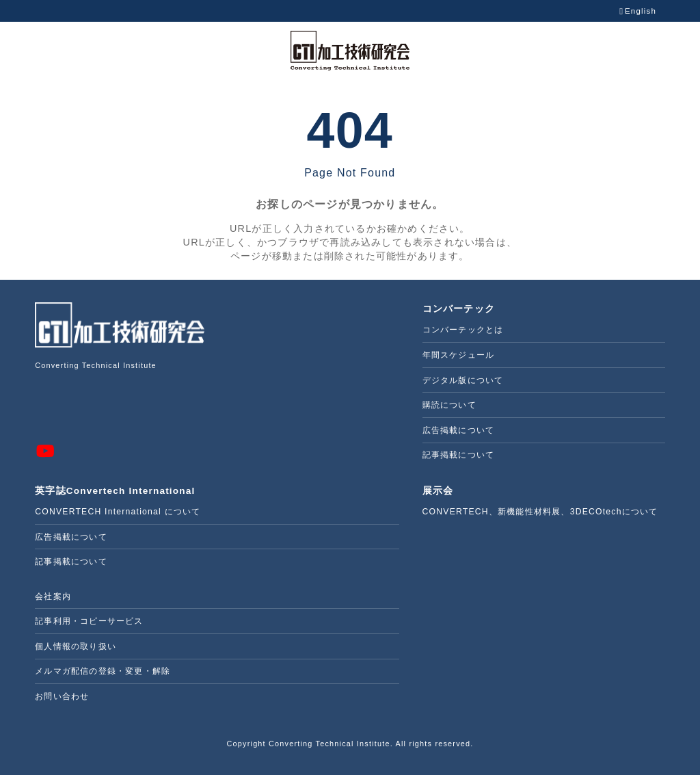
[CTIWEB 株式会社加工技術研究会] (350, 50)
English (638, 11)
